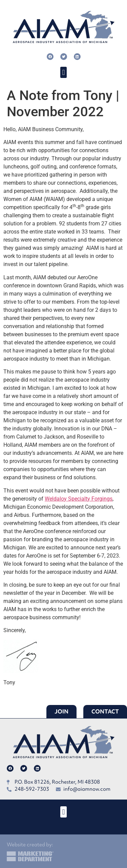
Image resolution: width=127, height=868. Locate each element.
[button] (63, 72)
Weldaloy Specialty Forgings (79, 499)
